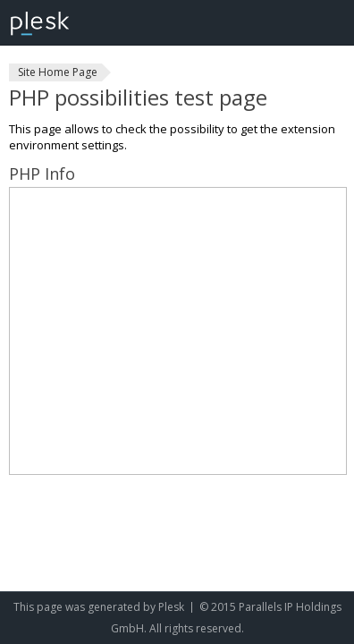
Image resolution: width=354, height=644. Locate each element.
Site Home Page (58, 72)
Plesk (171, 607)
